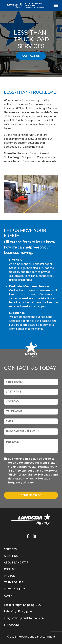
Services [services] (10, 549)
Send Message (31, 495)
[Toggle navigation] (56, 5)
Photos (9, 576)
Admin (8, 596)
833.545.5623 (12, 625)
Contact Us (31, 56)
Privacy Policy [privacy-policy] (14, 589)
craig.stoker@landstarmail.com (24, 618)
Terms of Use (14, 582)
